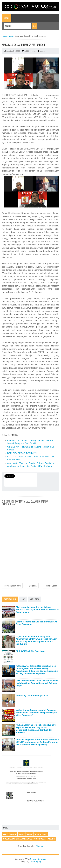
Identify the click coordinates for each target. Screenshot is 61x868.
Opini (30, 834)
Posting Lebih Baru (12, 586)
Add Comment (30, 51)
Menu (7, 18)
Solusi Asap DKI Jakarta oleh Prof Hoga (24, 839)
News (22, 834)
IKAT (5, 834)
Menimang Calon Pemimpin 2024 (32, 695)
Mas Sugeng (36, 862)
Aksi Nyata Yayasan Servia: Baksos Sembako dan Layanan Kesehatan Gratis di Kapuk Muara (37, 609)
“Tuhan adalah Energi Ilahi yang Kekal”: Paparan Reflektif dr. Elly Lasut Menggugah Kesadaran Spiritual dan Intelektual (36, 729)
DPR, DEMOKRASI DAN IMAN (22, 453)
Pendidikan (41, 834)
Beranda (33, 586)
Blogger (39, 846)
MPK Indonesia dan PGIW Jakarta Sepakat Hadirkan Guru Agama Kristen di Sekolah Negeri (37, 683)
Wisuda (51, 839)
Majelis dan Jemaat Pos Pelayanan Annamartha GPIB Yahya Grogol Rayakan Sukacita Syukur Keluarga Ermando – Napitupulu (36, 640)
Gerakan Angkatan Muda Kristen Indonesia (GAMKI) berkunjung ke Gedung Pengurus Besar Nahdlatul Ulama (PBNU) (37, 742)
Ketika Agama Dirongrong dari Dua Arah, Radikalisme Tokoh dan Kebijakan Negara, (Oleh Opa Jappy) (37, 713)
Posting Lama (51, 586)
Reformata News (38, 859)
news (42, 51)
